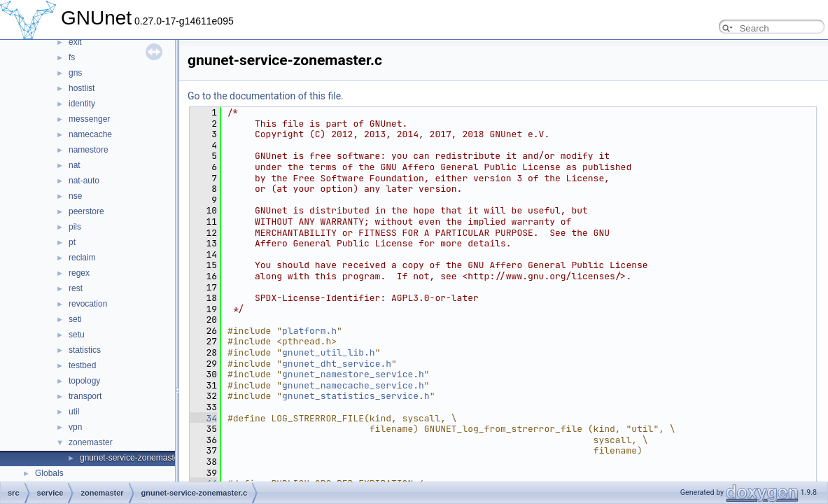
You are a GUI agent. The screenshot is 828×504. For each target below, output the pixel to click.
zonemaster (91, 442)
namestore (89, 150)
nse (75, 196)
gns (75, 73)
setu (77, 335)
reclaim (82, 258)
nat (75, 165)
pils (75, 227)
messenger (89, 119)
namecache (90, 134)
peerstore (86, 211)
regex (79, 273)
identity (82, 104)
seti (75, 319)
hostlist (82, 88)
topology (84, 381)
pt (72, 242)
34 (203, 418)
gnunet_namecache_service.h (353, 385)
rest (76, 288)
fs (72, 57)
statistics (85, 350)
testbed (82, 365)
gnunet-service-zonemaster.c (134, 458)
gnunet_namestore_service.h (353, 374)
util (74, 412)
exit (75, 42)
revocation (88, 304)
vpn (75, 427)
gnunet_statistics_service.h (356, 396)
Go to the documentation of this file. (266, 96)
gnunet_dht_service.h (337, 364)
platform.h (309, 331)
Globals (49, 473)
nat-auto (84, 181)
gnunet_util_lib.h (329, 352)
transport (85, 396)
